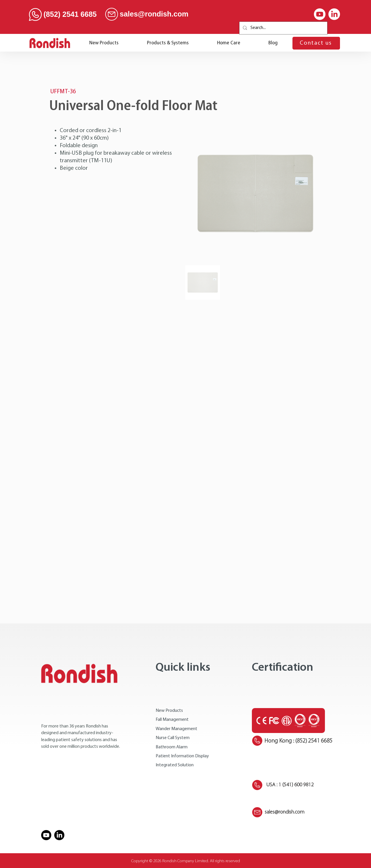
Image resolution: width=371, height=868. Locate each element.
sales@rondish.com (154, 14)
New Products (169, 711)
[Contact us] (316, 43)
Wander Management (177, 729)
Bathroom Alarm (172, 747)
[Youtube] (320, 14)
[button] (168, 43)
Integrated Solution (175, 765)
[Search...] (283, 28)
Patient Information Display (182, 756)
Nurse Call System (173, 738)
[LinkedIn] (334, 14)
